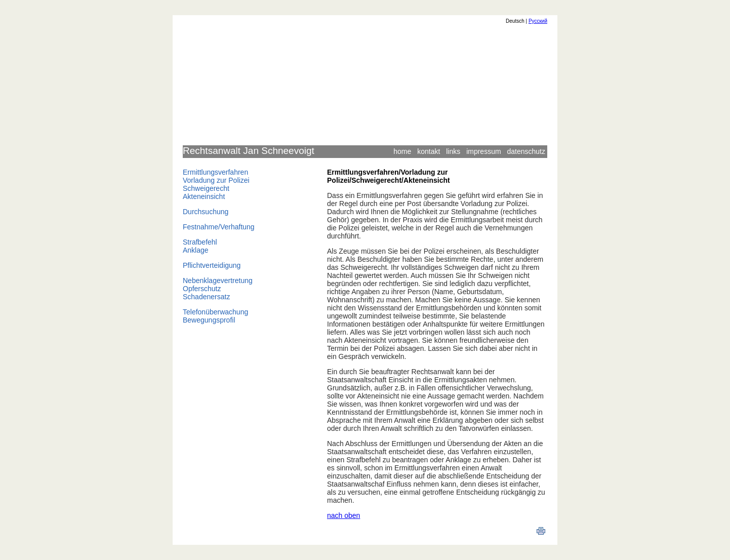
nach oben (343, 515)
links (453, 151)
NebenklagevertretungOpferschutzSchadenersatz (218, 289)
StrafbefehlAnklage (200, 246)
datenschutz (526, 151)
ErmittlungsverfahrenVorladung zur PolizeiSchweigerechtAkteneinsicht (216, 184)
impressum (483, 151)
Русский (538, 21)
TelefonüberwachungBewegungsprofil (215, 316)
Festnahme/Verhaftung (219, 227)
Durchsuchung (206, 212)
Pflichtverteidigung (212, 265)
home (402, 151)
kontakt (429, 151)
